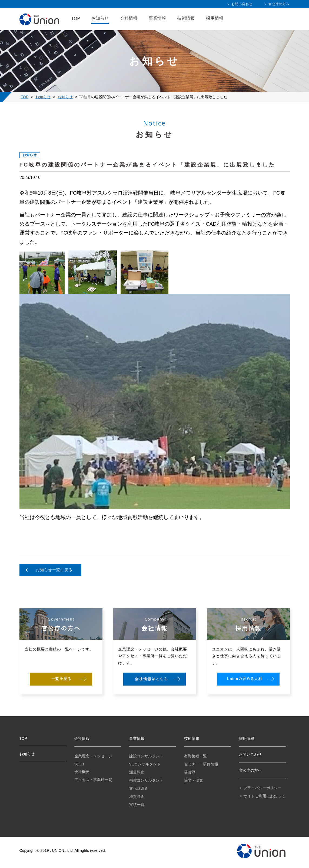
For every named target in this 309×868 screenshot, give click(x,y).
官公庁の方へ (250, 770)
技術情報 (186, 18)
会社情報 (129, 18)
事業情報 (157, 18)
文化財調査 (139, 788)
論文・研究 (194, 780)
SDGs (79, 764)
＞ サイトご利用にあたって (262, 796)
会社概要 (82, 772)
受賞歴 (190, 772)
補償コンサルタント (146, 780)
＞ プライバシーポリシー (260, 788)
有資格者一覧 (195, 756)
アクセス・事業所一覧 (93, 780)
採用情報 (215, 18)
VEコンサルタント (145, 764)
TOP (76, 18)
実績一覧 (137, 805)
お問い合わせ (250, 754)
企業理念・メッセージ (93, 756)
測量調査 (137, 772)
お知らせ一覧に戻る (54, 570)
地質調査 (137, 796)
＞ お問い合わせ (240, 4)
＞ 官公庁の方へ (277, 4)
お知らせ (100, 18)
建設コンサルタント (146, 756)
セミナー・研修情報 (201, 764)
